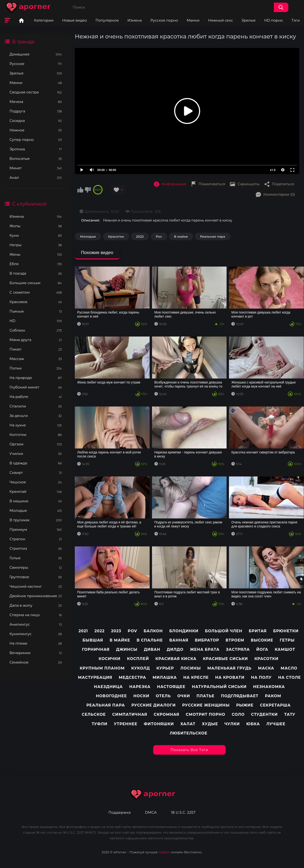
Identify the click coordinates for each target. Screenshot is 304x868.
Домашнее (36, 54)
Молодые (36, 510)
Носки (141, 696)
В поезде (36, 273)
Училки (36, 454)
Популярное (107, 20)
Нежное (36, 130)
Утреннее (126, 724)
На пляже (36, 643)
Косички (109, 659)
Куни (36, 235)
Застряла (238, 649)
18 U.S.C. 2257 (183, 813)
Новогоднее (111, 696)
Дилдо (175, 649)
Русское (36, 64)
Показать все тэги (189, 750)
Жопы (36, 226)
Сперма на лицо (36, 615)
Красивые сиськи (226, 659)
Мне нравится (80, 190)
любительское (188, 733)
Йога (262, 649)
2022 (140, 236)
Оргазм (36, 444)
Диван (152, 649)
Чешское (36, 482)
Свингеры (36, 567)
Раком (273, 696)
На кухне (36, 425)
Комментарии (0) (279, 194)
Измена (135, 20)
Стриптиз (36, 548)
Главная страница (21, 20)
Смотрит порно (205, 714)
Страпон (36, 539)
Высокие (262, 640)
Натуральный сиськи (219, 687)
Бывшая (93, 640)
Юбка (253, 724)
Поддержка (119, 813)
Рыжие (245, 705)
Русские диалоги (154, 705)
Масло (289, 668)
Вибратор (207, 640)
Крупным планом (102, 668)
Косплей (138, 659)
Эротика (36, 149)
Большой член (224, 631)
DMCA (151, 813)
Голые (36, 558)
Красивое (36, 302)
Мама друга (36, 340)
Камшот (285, 649)
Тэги (296, 20)
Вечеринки (36, 653)
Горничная (96, 649)
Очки (183, 696)
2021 (83, 631)
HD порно (274, 20)
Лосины (191, 668)
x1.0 (273, 170)
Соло (238, 714)
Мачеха (36, 102)
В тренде (23, 42)
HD (36, 321)
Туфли (100, 724)
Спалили (36, 406)
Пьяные (36, 311)
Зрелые (249, 20)
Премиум (36, 529)
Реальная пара (213, 236)
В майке (181, 236)
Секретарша (275, 705)
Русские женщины (206, 705)
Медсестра (132, 677)
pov (132, 631)
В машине (36, 501)
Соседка (36, 121)
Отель (163, 696)
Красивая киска (176, 659)
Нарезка (140, 687)
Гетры (287, 640)
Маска (266, 668)
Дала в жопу (36, 605)
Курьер (165, 668)
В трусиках (36, 520)
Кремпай (36, 492)
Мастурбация (95, 677)
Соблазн (36, 330)
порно (164, 852)
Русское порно (164, 20)
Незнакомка (269, 687)
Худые (210, 724)
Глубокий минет (36, 387)
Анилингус (36, 624)
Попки (36, 368)
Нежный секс (220, 20)
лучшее (276, 724)
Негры (36, 245)
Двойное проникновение (36, 596)
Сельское (94, 714)
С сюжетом (36, 292)
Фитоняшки (159, 724)
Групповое (36, 577)
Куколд (140, 668)
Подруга (36, 111)
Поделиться (283, 184)
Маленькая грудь (229, 668)
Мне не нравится (88, 190)
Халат (188, 724)
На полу (261, 677)
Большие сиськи (36, 283)
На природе (36, 378)
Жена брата (205, 649)
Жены (36, 254)
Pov (159, 236)
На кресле (196, 677)
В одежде (36, 463)
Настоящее (171, 687)
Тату (290, 714)
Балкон (153, 631)
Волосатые (36, 159)
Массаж (36, 359)
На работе (36, 397)
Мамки (193, 20)
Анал (36, 178)
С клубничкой (29, 204)
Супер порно (36, 140)
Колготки (36, 435)
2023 (116, 631)
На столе (290, 677)
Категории (44, 20)
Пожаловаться (212, 184)
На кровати (230, 677)
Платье (205, 696)
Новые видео (75, 20)
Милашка (165, 677)
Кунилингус (36, 634)
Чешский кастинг (36, 586)
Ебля (36, 264)
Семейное (36, 662)
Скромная (166, 714)
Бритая (258, 631)
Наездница (109, 687)
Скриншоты (248, 184)
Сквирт (36, 473)
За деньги (36, 416)
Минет (36, 168)
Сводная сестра (36, 92)
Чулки (232, 724)
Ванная (179, 640)
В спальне (150, 640)
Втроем (235, 640)
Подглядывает (240, 696)
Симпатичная (130, 714)
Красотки (116, 236)
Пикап (36, 349)
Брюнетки (286, 631)
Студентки (264, 714)
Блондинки (184, 631)
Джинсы (127, 649)
